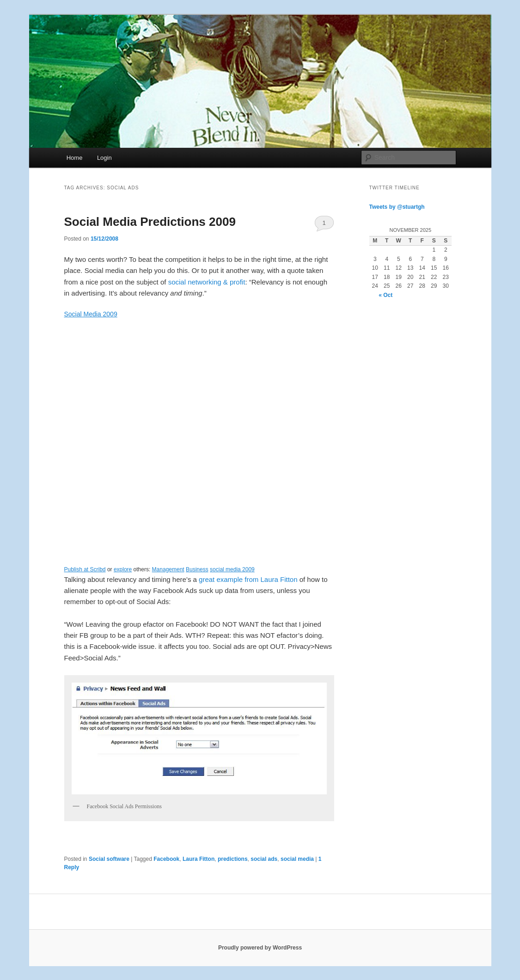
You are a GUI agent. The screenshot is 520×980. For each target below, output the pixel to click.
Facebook (166, 859)
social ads (264, 859)
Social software (109, 859)
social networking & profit (207, 282)
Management (168, 569)
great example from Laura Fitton (248, 579)
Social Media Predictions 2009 (150, 222)
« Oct (385, 295)
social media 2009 (232, 569)
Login (104, 158)
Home (75, 158)
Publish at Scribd (85, 569)
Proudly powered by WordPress (260, 948)
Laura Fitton (199, 859)
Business (197, 569)
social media (297, 859)
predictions (233, 859)
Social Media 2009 (91, 314)
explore (123, 569)
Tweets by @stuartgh (397, 207)
